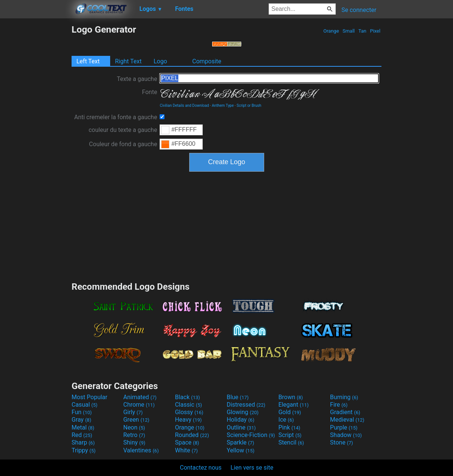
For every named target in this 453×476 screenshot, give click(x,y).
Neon (134, 427)
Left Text (88, 61)
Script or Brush (249, 106)
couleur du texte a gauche (123, 130)
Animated (140, 397)
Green (136, 420)
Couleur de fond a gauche (123, 144)
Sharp (83, 442)
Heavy (188, 420)
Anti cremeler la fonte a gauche (116, 117)
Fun (82, 412)
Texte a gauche (137, 79)
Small (349, 31)
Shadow (346, 435)
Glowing (243, 412)
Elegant (294, 405)
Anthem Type (223, 106)
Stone (342, 442)
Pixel (375, 31)
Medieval (347, 420)
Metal (83, 427)
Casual (84, 405)
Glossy (189, 412)
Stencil (291, 442)
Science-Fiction (251, 435)
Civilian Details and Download (184, 106)
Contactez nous (201, 468)
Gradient (345, 412)
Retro (134, 435)
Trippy (84, 450)
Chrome (139, 405)
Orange (331, 31)
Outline (241, 427)
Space (187, 442)
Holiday (241, 420)
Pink (289, 427)
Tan (362, 31)
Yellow (241, 450)
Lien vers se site (252, 468)
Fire (339, 405)
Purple (344, 427)
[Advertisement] (36, 136)
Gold (290, 412)
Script (290, 435)
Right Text (128, 61)
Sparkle (240, 442)
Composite (207, 61)
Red (82, 435)
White (186, 450)
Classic (188, 405)
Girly (133, 412)
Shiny (134, 442)
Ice (286, 420)
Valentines (141, 450)
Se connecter (359, 10)
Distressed (246, 405)
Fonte (150, 92)
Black (188, 397)
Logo (160, 61)
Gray (81, 420)
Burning (344, 397)
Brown (291, 397)
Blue (238, 397)
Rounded (192, 435)
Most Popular (90, 397)
